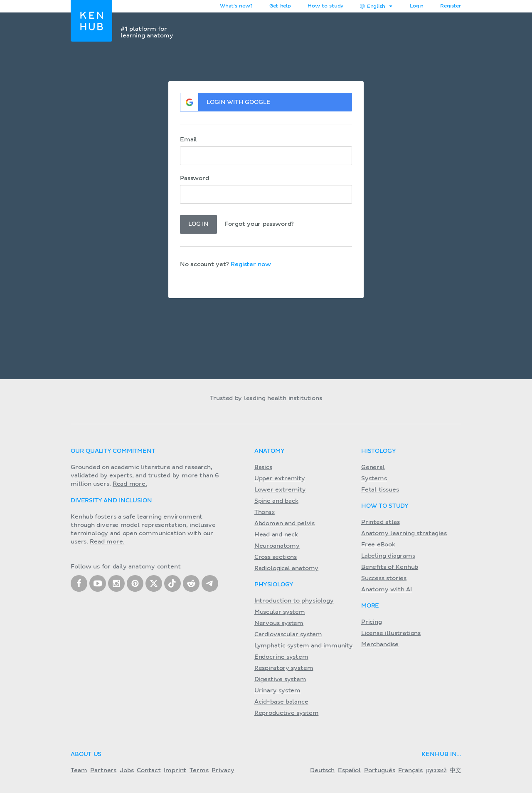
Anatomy (270, 451)
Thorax (265, 512)
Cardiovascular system (288, 635)
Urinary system (277, 691)
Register (451, 6)
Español (349, 771)
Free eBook (378, 545)
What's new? (236, 6)
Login (417, 6)
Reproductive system (287, 713)
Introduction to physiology (294, 601)
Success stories (384, 578)
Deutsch (322, 771)
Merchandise (380, 645)
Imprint (175, 771)
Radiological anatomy (286, 568)
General (373, 467)
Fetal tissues (380, 490)
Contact (149, 771)
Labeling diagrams (388, 556)
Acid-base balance (281, 702)
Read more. (130, 484)
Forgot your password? (259, 224)
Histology (379, 451)
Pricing (372, 622)
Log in (198, 224)
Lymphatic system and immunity (304, 646)
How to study (325, 6)
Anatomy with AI (387, 590)
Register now (251, 264)
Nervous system (279, 623)
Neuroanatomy (277, 546)
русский (436, 771)
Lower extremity (280, 490)
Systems (374, 479)
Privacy (223, 771)
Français (410, 771)
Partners (103, 771)
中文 (456, 771)
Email (188, 140)
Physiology (274, 585)
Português (380, 771)
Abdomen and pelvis (284, 524)
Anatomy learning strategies (404, 534)
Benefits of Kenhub (390, 567)
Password (195, 178)
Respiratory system (284, 668)
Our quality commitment (113, 451)
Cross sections (276, 557)
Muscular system (280, 612)
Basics (263, 467)
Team (79, 771)
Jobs (127, 771)
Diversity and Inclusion (111, 501)
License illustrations (391, 633)
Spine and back (276, 501)
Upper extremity (280, 479)
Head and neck (276, 535)
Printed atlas (381, 522)
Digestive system (280, 679)
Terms (199, 771)
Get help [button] (280, 6)
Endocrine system (281, 657)
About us (86, 754)
